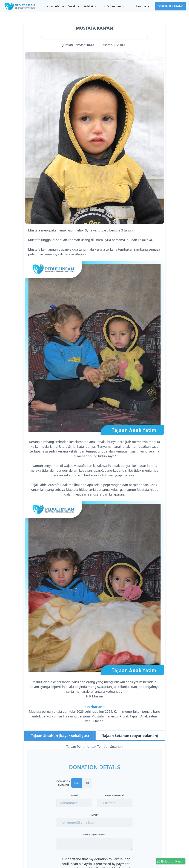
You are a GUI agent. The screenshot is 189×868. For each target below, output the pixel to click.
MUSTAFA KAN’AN (94, 28)
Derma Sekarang (171, 6)
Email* (94, 815)
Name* (74, 795)
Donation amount (64, 783)
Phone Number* (115, 795)
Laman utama (55, 6)
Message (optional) (94, 835)
